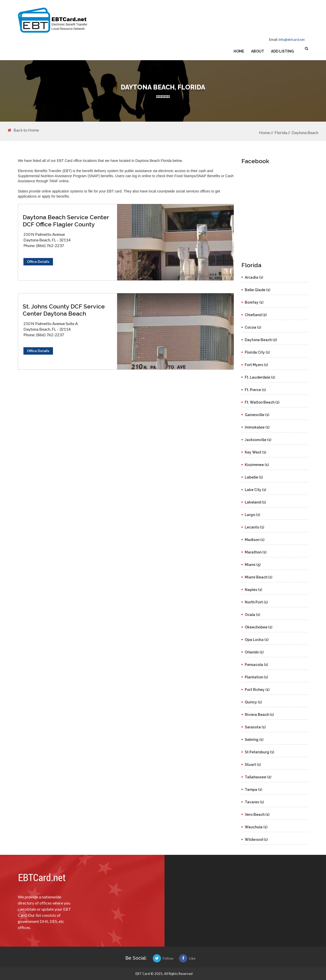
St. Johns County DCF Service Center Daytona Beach (64, 310)
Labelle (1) (254, 477)
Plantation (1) (256, 677)
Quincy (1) (253, 702)
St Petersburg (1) (259, 752)
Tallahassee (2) (258, 777)
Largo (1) (252, 515)
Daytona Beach (305, 132)
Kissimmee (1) (257, 465)
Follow (163, 958)
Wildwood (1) (256, 840)
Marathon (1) (256, 552)
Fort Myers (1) (256, 365)
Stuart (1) (253, 765)
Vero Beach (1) (257, 815)
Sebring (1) (254, 740)
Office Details (38, 262)
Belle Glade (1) (257, 290)
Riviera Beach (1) (259, 715)
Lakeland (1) (255, 502)
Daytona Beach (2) (261, 340)
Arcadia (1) (254, 277)
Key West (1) (255, 452)
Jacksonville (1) (258, 440)
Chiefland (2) (256, 315)
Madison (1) (255, 540)
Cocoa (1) (253, 327)
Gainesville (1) (257, 415)
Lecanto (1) (254, 527)
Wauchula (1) (256, 827)
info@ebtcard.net (292, 40)
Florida (281, 132)
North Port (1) (256, 602)
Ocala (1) (252, 615)
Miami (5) (253, 565)
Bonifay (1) (254, 302)
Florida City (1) (257, 352)
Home (239, 51)
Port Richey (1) (257, 690)
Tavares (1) (254, 802)
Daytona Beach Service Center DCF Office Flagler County (66, 221)
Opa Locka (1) (257, 640)
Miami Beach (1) (259, 577)
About (258, 51)
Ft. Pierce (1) (255, 390)
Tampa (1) (253, 790)
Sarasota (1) (255, 727)
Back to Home (23, 130)
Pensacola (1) (256, 665)
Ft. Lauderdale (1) (260, 377)
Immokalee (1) (257, 427)
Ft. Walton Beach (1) (262, 402)
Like (187, 958)
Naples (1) (253, 590)
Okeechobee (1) (259, 627)
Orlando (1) (254, 652)
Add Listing (282, 51)
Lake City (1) (255, 490)
